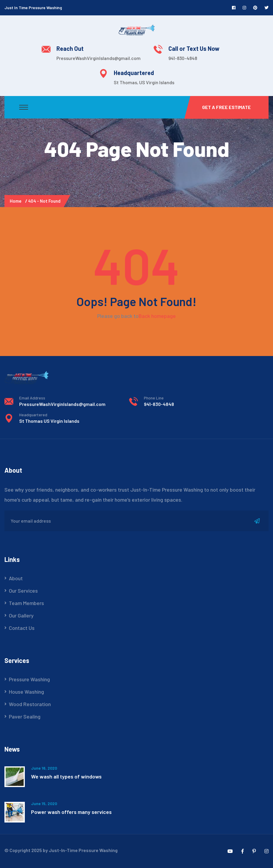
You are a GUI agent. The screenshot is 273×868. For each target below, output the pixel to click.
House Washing (26, 692)
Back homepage (157, 316)
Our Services (23, 591)
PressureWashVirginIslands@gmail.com (99, 58)
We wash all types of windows (66, 776)
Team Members (26, 603)
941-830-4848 (183, 58)
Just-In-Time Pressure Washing (83, 850)
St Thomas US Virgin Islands (49, 421)
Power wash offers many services (71, 812)
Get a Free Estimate (226, 107)
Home (17, 201)
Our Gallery (21, 615)
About (16, 578)
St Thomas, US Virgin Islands (144, 82)
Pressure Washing (29, 679)
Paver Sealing (25, 716)
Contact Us (22, 628)
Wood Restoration (30, 704)
